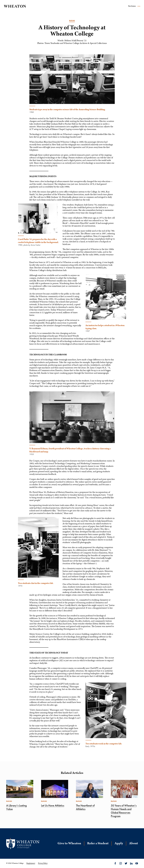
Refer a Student (98, 843)
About (134, 843)
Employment (31, 863)
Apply (119, 843)
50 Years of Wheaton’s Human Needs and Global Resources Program (124, 811)
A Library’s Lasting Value (16, 807)
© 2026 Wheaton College (15, 863)
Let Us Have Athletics (53, 805)
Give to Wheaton (69, 843)
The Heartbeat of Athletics (85, 807)
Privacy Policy (43, 863)
